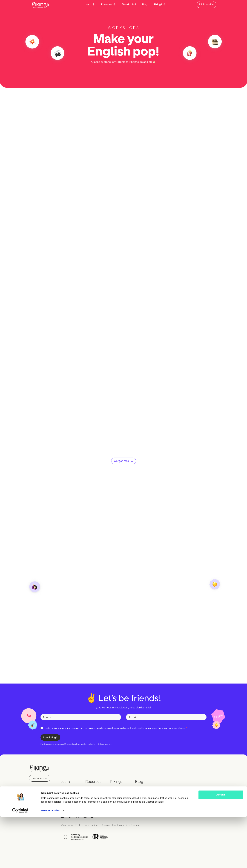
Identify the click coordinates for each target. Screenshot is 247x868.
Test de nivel (128, 4)
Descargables (93, 788)
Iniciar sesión (209, 4)
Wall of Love (117, 793)
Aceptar (221, 846)
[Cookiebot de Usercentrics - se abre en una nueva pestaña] (20, 862)
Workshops (67, 793)
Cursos (65, 788)
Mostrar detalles (50, 862)
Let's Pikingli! (50, 738)
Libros (89, 793)
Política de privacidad (88, 825)
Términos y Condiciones (128, 825)
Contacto (116, 788)
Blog (144, 4)
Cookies (108, 825)
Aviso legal (68, 825)
